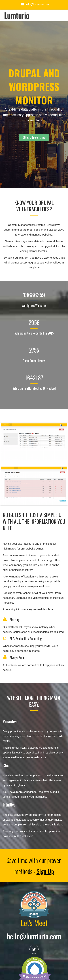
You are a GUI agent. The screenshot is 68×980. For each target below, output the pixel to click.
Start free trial (34, 137)
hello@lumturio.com (35, 4)
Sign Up (45, 871)
